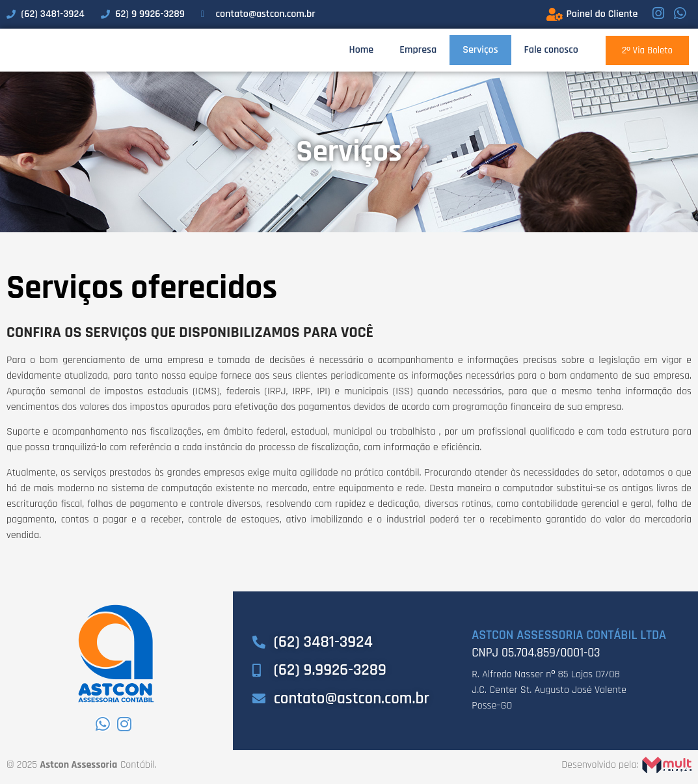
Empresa (418, 52)
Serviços (480, 52)
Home (361, 52)
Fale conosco (551, 52)
